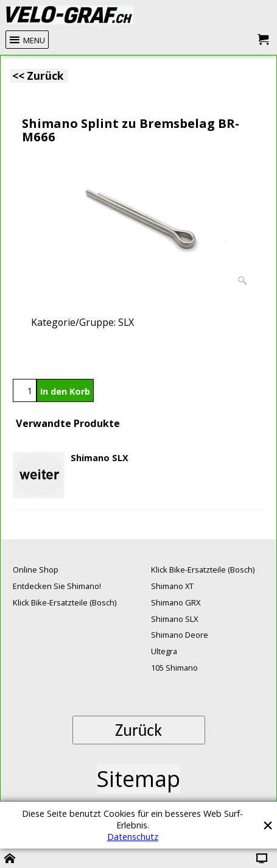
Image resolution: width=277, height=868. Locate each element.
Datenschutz (133, 837)
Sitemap (138, 779)
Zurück (138, 730)
